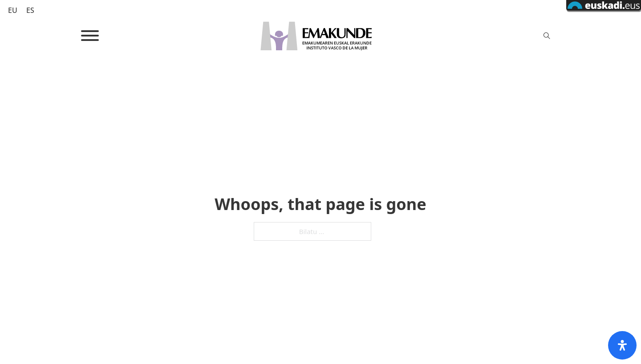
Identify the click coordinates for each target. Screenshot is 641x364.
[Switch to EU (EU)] (13, 10)
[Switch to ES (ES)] (30, 10)
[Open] (90, 36)
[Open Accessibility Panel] (622, 345)
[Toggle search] (547, 36)
